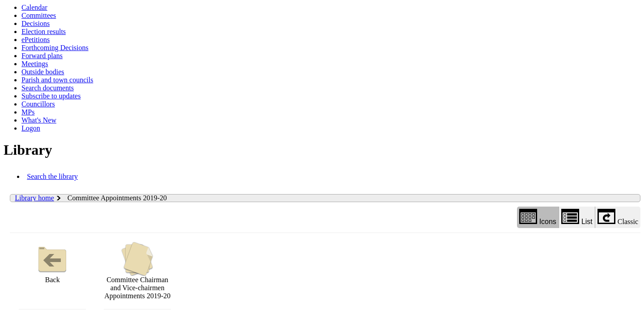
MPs (28, 112)
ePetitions (36, 40)
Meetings (35, 64)
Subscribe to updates (51, 96)
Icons (538, 217)
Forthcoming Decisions (55, 48)
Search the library (52, 176)
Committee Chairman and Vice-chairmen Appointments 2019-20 (137, 271)
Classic (618, 217)
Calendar (34, 7)
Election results (44, 32)
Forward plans (42, 56)
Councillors (38, 104)
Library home (34, 198)
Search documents (48, 88)
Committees (39, 15)
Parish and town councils (57, 80)
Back (52, 263)
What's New (39, 120)
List (577, 217)
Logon (31, 128)
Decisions (36, 23)
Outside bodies (43, 72)
